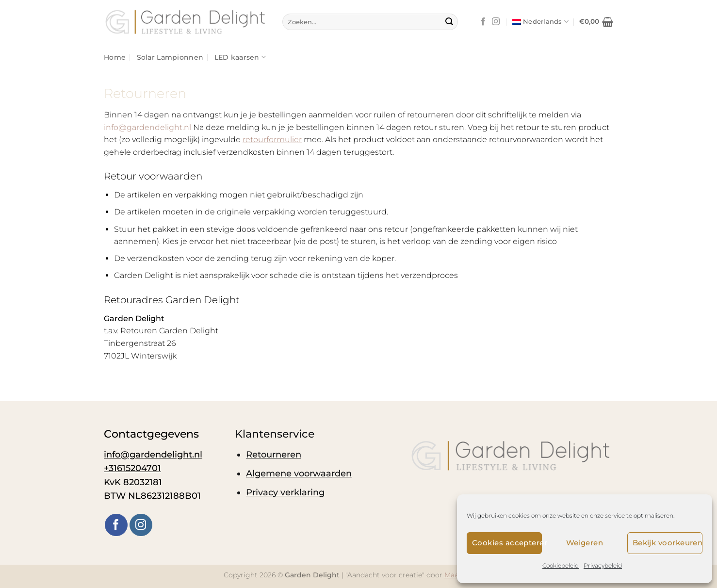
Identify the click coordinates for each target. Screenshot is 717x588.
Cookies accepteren (507, 543)
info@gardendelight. (147, 127)
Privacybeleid (603, 565)
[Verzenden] (449, 22)
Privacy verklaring (285, 492)
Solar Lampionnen (170, 57)
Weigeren (585, 543)
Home (115, 57)
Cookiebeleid (561, 565)
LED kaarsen (240, 57)
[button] (596, 22)
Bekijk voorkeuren (668, 543)
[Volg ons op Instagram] (496, 22)
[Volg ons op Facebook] (483, 22)
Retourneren (274, 454)
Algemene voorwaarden (299, 473)
